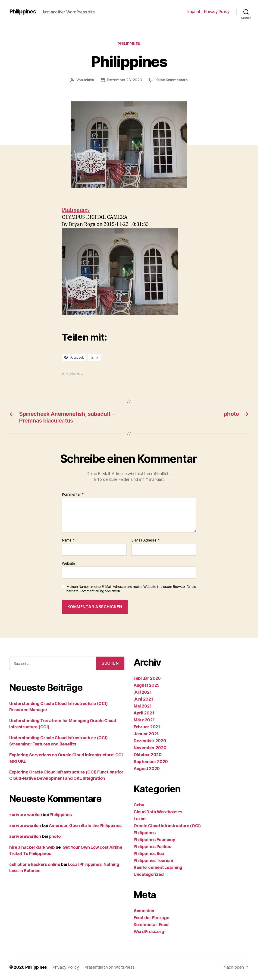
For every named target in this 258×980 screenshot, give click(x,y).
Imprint (194, 11)
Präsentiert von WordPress (110, 967)
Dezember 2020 (150, 740)
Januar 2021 (146, 734)
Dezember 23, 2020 (125, 80)
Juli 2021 (143, 692)
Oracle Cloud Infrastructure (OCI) (167, 825)
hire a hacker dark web (32, 847)
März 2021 (144, 720)
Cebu (139, 805)
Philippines (23, 12)
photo (55, 836)
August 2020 (147, 768)
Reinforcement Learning (158, 867)
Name (68, 540)
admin (89, 80)
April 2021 (144, 713)
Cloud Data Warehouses (158, 812)
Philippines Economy (154, 839)
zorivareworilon (25, 825)
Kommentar (73, 494)
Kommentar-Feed (151, 924)
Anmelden (144, 910)
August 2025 (147, 685)
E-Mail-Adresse (146, 540)
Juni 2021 (143, 699)
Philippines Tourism (153, 860)
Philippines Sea (149, 853)
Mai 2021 (143, 706)
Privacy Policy (217, 11)
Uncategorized (149, 874)
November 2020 (150, 747)
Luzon (140, 819)
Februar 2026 (147, 678)
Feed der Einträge (151, 917)
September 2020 (151, 761)
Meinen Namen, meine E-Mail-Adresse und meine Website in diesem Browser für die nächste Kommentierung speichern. (131, 589)
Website (68, 563)
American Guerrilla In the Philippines (85, 825)
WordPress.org (149, 931)
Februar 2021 (147, 727)
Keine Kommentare (172, 80)
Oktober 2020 (148, 754)
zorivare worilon (26, 814)
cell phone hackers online (35, 864)
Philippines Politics (152, 846)
